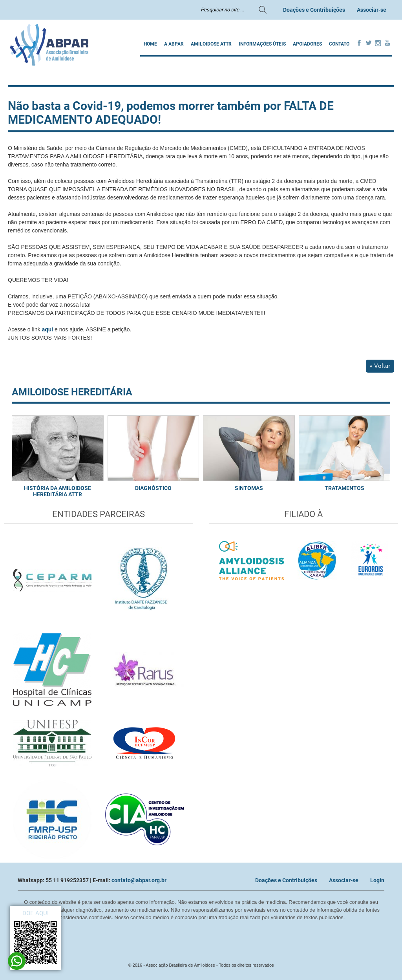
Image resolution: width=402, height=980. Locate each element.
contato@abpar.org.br (139, 880)
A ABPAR (174, 44)
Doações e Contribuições (314, 10)
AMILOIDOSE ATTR (211, 44)
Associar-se (372, 10)
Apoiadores (307, 44)
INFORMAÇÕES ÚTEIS (262, 44)
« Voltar (380, 366)
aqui (47, 329)
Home (150, 44)
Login (377, 880)
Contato (339, 44)
